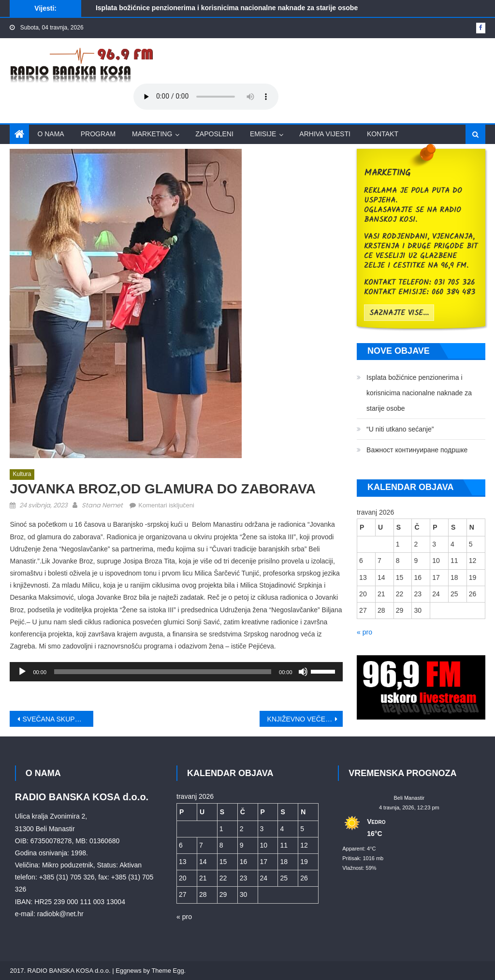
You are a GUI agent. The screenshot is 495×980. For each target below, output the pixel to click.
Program (98, 134)
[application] (176, 672)
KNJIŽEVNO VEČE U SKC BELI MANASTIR (305, 719)
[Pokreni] (22, 672)
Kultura (22, 474)
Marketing (152, 134)
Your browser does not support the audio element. (206, 97)
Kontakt (383, 134)
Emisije (263, 134)
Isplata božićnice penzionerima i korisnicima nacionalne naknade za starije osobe (227, 8)
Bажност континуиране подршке (417, 450)
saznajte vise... (399, 313)
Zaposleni (214, 134)
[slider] (163, 672)
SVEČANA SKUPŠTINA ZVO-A (58, 719)
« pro (364, 632)
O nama (51, 134)
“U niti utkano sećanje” (400, 429)
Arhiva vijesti (325, 134)
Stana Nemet (102, 505)
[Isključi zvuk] (303, 672)
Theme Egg (167, 971)
